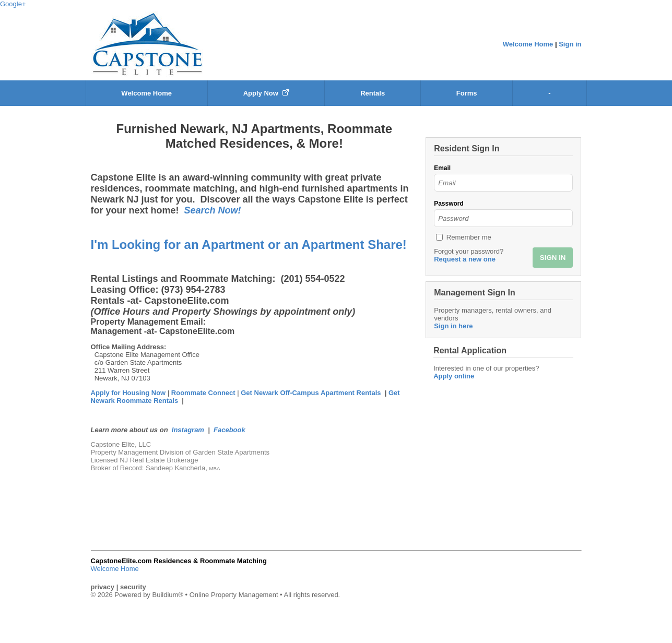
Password (449, 204)
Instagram (188, 430)
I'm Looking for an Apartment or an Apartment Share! (249, 245)
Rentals (373, 93)
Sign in (570, 44)
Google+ (13, 4)
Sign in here (453, 326)
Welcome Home (528, 44)
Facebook (229, 430)
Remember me (469, 237)
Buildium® (167, 595)
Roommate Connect (204, 393)
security (133, 587)
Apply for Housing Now (128, 393)
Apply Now (266, 93)
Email (442, 168)
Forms (467, 93)
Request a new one (465, 259)
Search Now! (213, 210)
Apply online (454, 376)
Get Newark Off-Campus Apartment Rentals (311, 393)
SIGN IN (553, 258)
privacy (103, 587)
